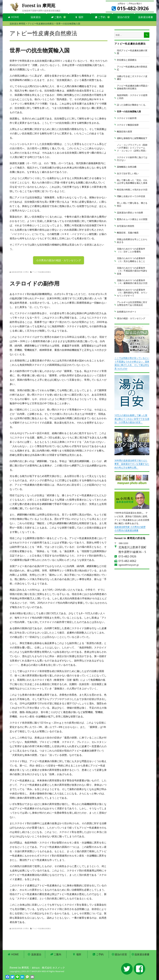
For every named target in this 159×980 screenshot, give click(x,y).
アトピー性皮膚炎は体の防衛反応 (132, 68)
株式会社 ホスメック (53, 968)
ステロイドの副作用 (127, 118)
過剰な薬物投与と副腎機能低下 (132, 138)
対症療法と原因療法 (127, 60)
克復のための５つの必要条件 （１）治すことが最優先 (131, 250)
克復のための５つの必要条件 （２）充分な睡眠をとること (131, 260)
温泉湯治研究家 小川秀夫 (20, 272)
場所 (79, 17)
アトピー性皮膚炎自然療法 (41, 272)
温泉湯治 (36, 17)
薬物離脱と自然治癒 (127, 167)
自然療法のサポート (127, 312)
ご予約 (100, 17)
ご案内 (56, 17)
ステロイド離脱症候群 (128, 125)
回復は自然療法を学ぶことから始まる (132, 241)
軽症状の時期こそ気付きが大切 (132, 190)
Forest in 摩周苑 (39, 6)
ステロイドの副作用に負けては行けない (132, 159)
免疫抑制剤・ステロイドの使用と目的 (132, 97)
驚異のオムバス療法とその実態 (132, 219)
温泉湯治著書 (145, 17)
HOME (14, 17)
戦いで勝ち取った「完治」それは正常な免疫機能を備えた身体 (132, 181)
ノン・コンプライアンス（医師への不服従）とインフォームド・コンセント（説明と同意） (132, 148)
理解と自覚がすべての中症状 (131, 196)
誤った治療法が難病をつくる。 (132, 105)
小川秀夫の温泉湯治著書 (126, 530)
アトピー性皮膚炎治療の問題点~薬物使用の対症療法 (133, 87)
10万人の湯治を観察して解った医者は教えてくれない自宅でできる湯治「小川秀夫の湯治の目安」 (132, 419)
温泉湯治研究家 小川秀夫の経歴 (130, 527)
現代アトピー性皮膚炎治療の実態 (132, 52)
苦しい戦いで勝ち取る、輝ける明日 (132, 204)
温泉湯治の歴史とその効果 (130, 213)
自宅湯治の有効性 (126, 226)
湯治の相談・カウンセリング (131, 318)
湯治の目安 (123, 17)
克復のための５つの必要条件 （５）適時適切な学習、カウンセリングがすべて (132, 293)
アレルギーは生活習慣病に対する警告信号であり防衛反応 (132, 304)
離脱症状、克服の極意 (128, 233)
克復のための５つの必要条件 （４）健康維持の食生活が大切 (132, 282)
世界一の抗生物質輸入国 (129, 111)
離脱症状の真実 (125, 131)
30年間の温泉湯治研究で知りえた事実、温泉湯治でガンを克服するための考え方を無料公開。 (132, 464)
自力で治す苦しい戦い (128, 173)
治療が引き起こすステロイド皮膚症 (132, 78)
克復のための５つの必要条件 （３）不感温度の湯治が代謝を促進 (132, 271)
